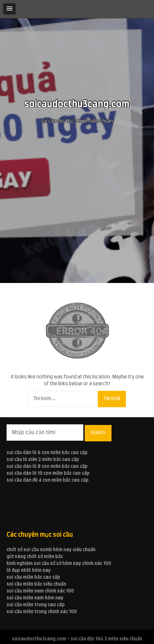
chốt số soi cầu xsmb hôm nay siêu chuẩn (51, 550)
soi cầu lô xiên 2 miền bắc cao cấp (43, 460)
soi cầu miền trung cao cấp (36, 605)
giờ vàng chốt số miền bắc (35, 557)
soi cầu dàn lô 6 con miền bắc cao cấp (47, 453)
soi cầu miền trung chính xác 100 (42, 612)
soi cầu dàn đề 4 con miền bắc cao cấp (48, 480)
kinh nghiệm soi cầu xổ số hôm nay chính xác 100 (59, 564)
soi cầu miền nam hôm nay (35, 598)
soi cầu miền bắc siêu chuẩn (36, 584)
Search (98, 433)
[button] (9, 9)
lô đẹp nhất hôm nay (29, 571)
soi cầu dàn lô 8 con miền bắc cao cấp (47, 467)
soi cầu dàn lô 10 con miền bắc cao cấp (48, 473)
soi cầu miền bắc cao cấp (33, 577)
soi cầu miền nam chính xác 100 (40, 591)
